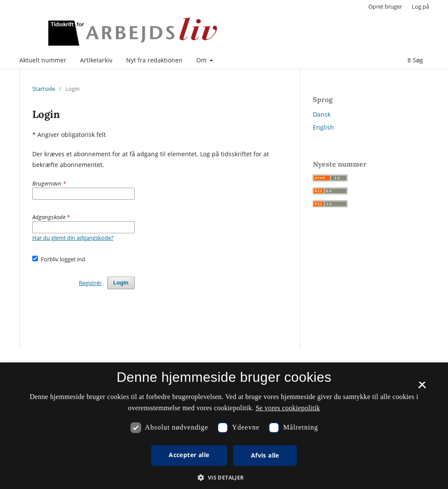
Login (121, 283)
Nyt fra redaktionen (154, 60)
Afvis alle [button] (265, 455)
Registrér (90, 283)
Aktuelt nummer (43, 60)
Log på (420, 6)
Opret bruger (385, 6)
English (323, 127)
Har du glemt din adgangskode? (73, 238)
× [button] (422, 388)
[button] (224, 478)
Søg (415, 60)
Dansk (322, 114)
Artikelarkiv (96, 60)
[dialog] (224, 426)
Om (202, 60)
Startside (44, 89)
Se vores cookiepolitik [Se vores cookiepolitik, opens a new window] (288, 408)
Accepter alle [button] (189, 455)
